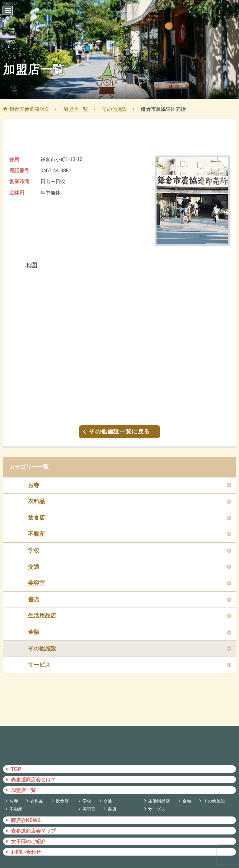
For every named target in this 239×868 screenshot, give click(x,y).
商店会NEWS (26, 814)
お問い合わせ (26, 846)
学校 (34, 544)
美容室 (36, 577)
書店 (34, 593)
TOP (16, 763)
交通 (34, 561)
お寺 (34, 479)
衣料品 (36, 495)
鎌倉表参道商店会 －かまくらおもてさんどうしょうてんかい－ (119, 18)
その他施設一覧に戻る (119, 425)
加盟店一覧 (23, 784)
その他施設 (42, 642)
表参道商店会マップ (33, 825)
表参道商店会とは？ (33, 773)
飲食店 (36, 512)
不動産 (36, 528)
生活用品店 (42, 609)
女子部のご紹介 (28, 835)
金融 (34, 626)
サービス (39, 658)
